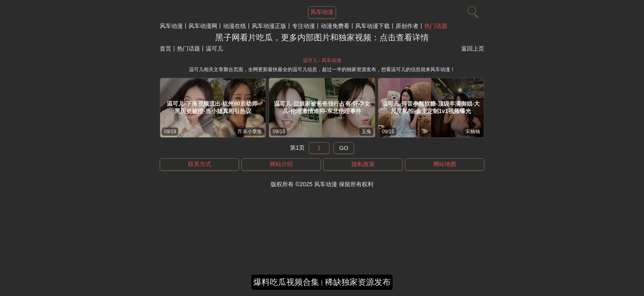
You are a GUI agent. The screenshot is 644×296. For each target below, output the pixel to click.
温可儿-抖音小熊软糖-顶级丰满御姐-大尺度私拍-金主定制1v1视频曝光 (431, 107)
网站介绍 (281, 164)
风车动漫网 (203, 26)
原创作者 (407, 26)
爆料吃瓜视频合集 (286, 282)
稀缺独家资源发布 (358, 282)
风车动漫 (171, 26)
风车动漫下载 (373, 26)
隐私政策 (363, 164)
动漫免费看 (335, 26)
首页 (166, 49)
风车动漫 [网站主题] (322, 12)
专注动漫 (304, 26)
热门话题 (436, 26)
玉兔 (366, 132)
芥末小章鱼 (250, 132)
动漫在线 (235, 26)
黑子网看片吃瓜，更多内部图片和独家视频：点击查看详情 (322, 37)
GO (344, 148)
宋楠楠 (473, 132)
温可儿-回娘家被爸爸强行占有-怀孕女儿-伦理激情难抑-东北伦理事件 (322, 107)
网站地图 (445, 164)
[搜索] (472, 10)
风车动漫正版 (269, 26)
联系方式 (200, 164)
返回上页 (473, 49)
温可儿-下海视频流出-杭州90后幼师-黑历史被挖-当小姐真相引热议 (213, 107)
